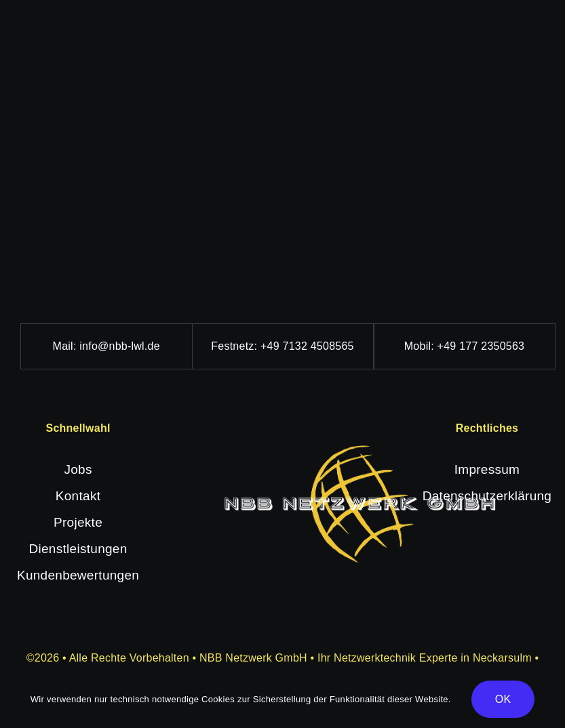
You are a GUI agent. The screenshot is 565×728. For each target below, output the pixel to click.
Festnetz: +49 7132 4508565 (282, 346)
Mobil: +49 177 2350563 (464, 346)
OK (503, 699)
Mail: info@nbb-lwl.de (106, 346)
